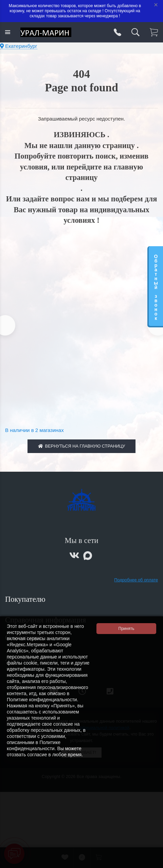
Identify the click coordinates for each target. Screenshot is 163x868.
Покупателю (26, 599)
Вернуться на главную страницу (82, 446)
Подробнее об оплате (136, 580)
